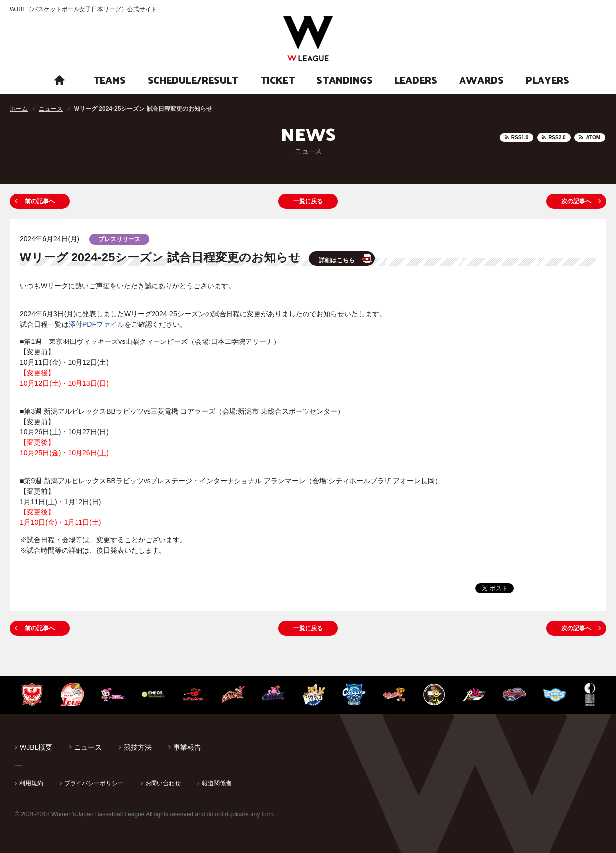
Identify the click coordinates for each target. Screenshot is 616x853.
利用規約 (31, 783)
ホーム (19, 109)
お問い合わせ (163, 783)
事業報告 (187, 747)
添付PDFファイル (96, 324)
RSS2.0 (557, 137)
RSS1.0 (520, 137)
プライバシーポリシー (94, 783)
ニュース (51, 109)
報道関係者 (217, 783)
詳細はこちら (337, 260)
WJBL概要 (36, 747)
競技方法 (138, 747)
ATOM (593, 137)
